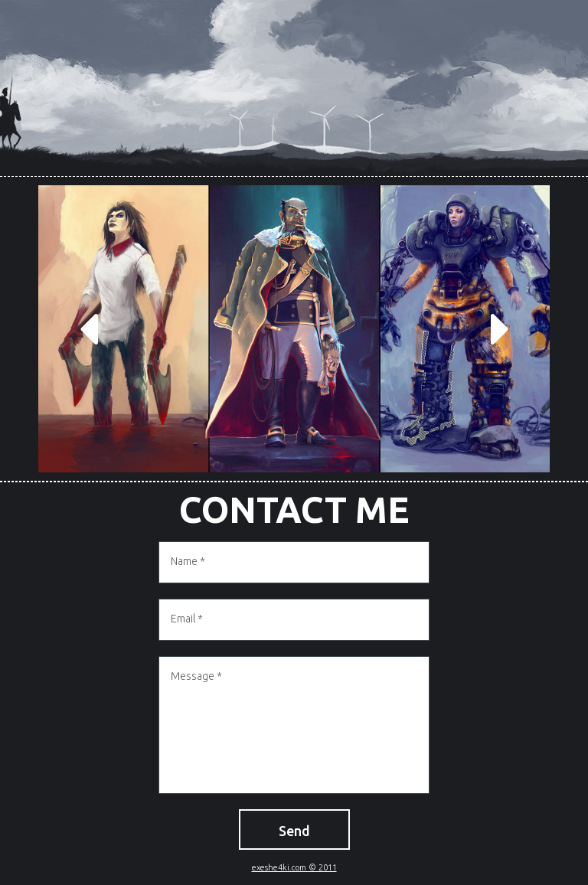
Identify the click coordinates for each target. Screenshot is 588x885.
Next (500, 329)
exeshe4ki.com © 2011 (294, 867)
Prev (88, 329)
